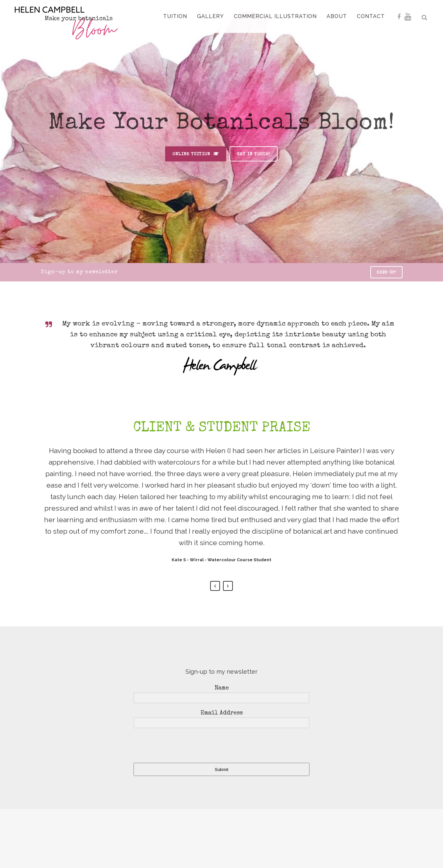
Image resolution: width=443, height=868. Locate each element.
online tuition (196, 154)
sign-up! (386, 273)
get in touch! (254, 154)
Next (228, 586)
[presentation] (174, 747)
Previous (215, 586)
